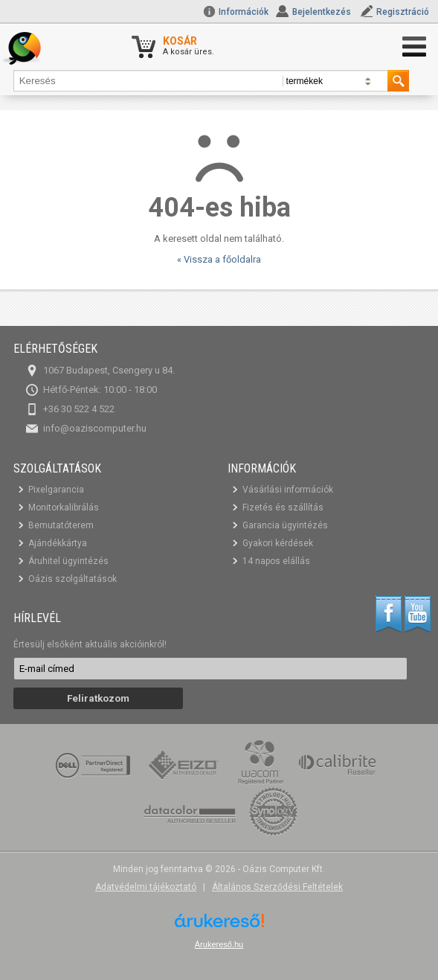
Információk (236, 12)
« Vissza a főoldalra (219, 259)
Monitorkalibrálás (64, 507)
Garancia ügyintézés (285, 525)
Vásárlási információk (288, 490)
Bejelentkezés (322, 12)
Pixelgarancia (56, 490)
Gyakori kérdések (278, 543)
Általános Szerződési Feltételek (277, 887)
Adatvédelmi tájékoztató (146, 887)
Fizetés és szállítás (283, 507)
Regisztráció (403, 12)
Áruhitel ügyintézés (68, 561)
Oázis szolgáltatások (73, 579)
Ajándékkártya (58, 543)
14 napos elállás (276, 561)
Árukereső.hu (219, 944)
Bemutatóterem (61, 525)
